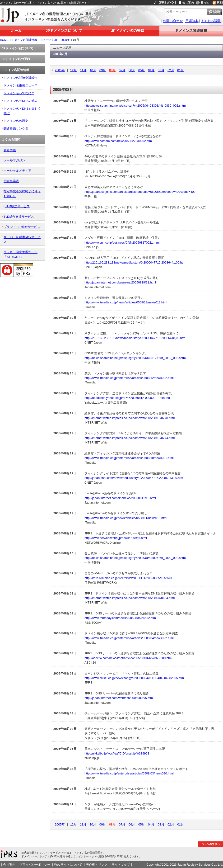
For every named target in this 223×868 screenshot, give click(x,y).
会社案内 (188, 3)
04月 (151, 70)
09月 (103, 70)
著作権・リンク (97, 865)
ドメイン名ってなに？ (19, 93)
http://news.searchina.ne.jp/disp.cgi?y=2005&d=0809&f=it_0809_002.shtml (135, 558)
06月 (132, 70)
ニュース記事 (49, 40)
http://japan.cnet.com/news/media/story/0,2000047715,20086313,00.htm (134, 478)
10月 (93, 70)
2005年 (65, 40)
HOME (4, 40)
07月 (122, 70)
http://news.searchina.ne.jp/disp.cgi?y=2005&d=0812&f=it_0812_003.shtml (135, 358)
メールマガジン (14, 160)
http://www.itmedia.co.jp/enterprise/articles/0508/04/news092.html (129, 638)
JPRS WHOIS (168, 3)
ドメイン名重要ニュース (21, 85)
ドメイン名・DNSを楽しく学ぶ (22, 111)
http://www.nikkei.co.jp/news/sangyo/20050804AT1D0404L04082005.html (135, 678)
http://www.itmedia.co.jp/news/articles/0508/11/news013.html (126, 518)
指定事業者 (11, 181)
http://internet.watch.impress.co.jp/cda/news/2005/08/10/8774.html (130, 438)
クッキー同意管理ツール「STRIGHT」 (21, 254)
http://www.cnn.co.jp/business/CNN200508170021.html (122, 243)
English (206, 3)
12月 (73, 70)
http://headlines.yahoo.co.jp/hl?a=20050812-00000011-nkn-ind (127, 398)
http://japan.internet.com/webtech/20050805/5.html (119, 698)
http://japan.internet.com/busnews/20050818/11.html (120, 282)
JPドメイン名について (64, 31)
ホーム (16, 31)
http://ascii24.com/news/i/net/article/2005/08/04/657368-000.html (128, 658)
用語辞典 (192, 21)
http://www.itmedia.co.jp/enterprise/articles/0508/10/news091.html (129, 458)
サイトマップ (121, 865)
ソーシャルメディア (17, 171)
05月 (142, 70)
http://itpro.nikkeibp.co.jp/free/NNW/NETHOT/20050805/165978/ (128, 578)
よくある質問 (211, 21)
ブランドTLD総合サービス (22, 227)
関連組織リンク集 (16, 129)
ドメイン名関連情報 (191, 31)
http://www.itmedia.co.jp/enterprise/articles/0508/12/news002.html (129, 378)
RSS (220, 3)
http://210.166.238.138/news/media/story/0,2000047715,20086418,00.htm (135, 338)
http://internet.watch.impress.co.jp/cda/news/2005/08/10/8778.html (130, 418)
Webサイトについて (68, 865)
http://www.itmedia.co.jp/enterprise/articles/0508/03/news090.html (129, 773)
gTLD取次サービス (17, 206)
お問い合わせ (173, 21)
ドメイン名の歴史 (16, 121)
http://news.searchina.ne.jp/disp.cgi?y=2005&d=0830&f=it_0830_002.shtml (135, 106)
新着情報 (10, 150)
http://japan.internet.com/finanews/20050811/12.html (120, 498)
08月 (112, 70)
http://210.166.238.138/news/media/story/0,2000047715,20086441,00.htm (135, 262)
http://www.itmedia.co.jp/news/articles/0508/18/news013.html (126, 302)
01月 (180, 70)
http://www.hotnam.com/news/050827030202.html (118, 141)
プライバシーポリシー (35, 865)
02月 (171, 70)
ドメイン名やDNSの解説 (21, 101)
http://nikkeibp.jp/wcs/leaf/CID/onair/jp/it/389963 (117, 753)
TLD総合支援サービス (19, 217)
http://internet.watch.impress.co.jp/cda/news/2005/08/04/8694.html (130, 598)
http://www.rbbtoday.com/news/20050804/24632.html (121, 618)
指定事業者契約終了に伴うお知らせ (22, 193)
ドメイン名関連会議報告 (21, 78)
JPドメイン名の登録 (127, 31)
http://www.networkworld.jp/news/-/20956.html (116, 538)
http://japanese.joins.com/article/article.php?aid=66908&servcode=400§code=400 (140, 192)
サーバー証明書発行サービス (22, 239)
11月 (83, 70)
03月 (161, 70)
